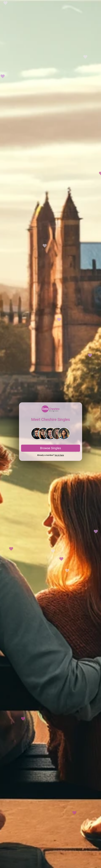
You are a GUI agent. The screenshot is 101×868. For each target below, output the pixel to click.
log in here (59, 455)
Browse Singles (50, 448)
